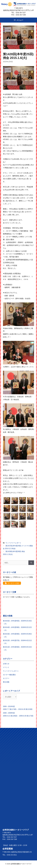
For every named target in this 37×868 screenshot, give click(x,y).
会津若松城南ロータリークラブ (21, 865)
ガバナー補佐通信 (9, 676)
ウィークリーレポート (13, 543)
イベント (6, 668)
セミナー (6, 679)
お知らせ (6, 665)
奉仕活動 (6, 683)
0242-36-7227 (22, 13)
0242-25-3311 (12, 856)
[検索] (31, 563)
